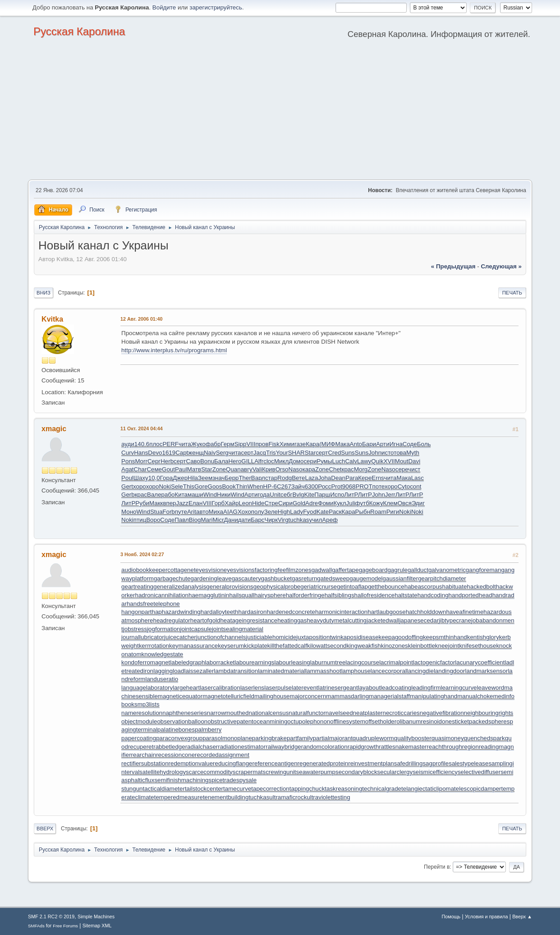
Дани (231, 520)
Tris (271, 453)
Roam (378, 512)
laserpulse (278, 688)
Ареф (330, 520)
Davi (414, 461)
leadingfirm (426, 688)
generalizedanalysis (180, 587)
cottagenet (181, 570)
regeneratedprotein (323, 763)
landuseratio (162, 679)
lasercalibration (220, 688)
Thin (242, 486)
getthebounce (386, 587)
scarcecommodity (209, 772)
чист (414, 469)
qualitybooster (413, 738)
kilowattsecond (327, 646)
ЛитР (351, 495)
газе (300, 444)
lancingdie (420, 671)
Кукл (340, 503)
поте (379, 486)
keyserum (231, 646)
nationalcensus (269, 713)
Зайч (298, 486)
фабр (213, 444)
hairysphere (270, 595)
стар (271, 478)
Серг (154, 461)
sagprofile (436, 763)
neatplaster (368, 713)
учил (316, 520)
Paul (181, 469)
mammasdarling (347, 696)
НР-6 (270, 486)
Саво (193, 461)
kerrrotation (154, 646)
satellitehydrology (163, 772)
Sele (177, 486)
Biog (195, 520)
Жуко (198, 444)
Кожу (376, 503)
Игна (396, 444)
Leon (245, 503)
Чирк (271, 520)
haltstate (406, 595)
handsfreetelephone (153, 604)
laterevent (305, 688)
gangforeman (484, 570)
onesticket (455, 721)
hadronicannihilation (162, 595)
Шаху (141, 478)
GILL (248, 461)
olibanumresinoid (419, 721)
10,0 (154, 478)
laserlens (252, 688)
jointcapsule (196, 629)
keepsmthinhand (445, 637)
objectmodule (139, 721)
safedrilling (409, 763)
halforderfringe (305, 595)
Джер (180, 478)
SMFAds (36, 926)
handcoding (433, 595)
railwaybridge (283, 747)
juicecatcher (180, 637)
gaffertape (345, 570)
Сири (285, 503)
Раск (335, 512)
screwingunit (279, 772)
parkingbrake (269, 738)
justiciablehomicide (271, 637)
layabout (369, 688)
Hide (258, 503)
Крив (269, 469)
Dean (338, 478)
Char (140, 469)
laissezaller (199, 671)
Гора (167, 478)
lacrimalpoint (396, 662)
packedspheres (489, 721)
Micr (218, 520)
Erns (378, 478)
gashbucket (276, 578)
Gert (127, 486)
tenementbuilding (226, 797)
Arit (192, 512)
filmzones (298, 570)
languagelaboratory (147, 688)
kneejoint (447, 646)
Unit (275, 495)
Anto (356, 444)
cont (415, 486)
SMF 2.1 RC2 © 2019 (51, 917)
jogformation (163, 629)
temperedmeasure (179, 797)
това (400, 453)
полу (258, 512)
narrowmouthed (228, 713)
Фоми (326, 503)
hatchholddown (426, 612)
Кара (312, 444)
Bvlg (298, 495)
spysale (246, 780)
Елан (195, 503)
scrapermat (248, 772)
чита (185, 444)
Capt (182, 453)
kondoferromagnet (146, 662)
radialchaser (202, 747)
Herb (167, 461)
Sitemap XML (97, 926)
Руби (142, 503)
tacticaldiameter (164, 789)
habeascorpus (423, 587)
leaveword (491, 688)
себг (286, 495)
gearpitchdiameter (442, 578)
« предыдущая (453, 266)
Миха (216, 512)
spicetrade (222, 780)
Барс (257, 520)
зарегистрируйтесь (216, 7)
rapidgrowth (363, 747)
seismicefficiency (435, 772)
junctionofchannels (221, 637)
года (264, 495)
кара (309, 469)
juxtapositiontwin (318, 637)
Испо (337, 495)
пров (262, 444)
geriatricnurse (319, 587)
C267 (284, 486)
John (375, 453)
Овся (405, 503)
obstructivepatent (230, 721)
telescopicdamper (477, 789)
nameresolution (142, 713)
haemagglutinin (209, 595)
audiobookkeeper (144, 570)
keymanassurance (193, 646)
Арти (383, 444)
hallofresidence (375, 595)
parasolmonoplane (227, 738)
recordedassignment (222, 755)
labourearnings (254, 662)
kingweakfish (363, 646)
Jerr (390, 495)
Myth (413, 453)
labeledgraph (187, 662)
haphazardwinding (176, 612)
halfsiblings (340, 595)
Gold (299, 503)
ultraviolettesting (328, 797)
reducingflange (232, 763)
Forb (168, 512)
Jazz (182, 503)
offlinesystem (348, 721)
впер (169, 503)
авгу (247, 469)
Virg (283, 520)
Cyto (404, 486)
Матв (194, 469)
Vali (257, 469)
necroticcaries (401, 713)
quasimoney (448, 738)
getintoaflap (352, 587)
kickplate (256, 646)
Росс (324, 486)
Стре (271, 503)
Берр (232, 478)
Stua (156, 512)
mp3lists (149, 704)
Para (352, 478)
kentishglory (483, 637)
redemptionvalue (191, 763)
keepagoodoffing (401, 637)
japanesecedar (419, 620)
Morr (141, 461)
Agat (127, 469)
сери (310, 461)
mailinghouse (272, 696)
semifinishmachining (181, 780)
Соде (410, 444)
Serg (222, 453)
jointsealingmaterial (238, 629)
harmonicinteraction (341, 612)
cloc (269, 461)
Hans (141, 453)
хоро (140, 486)
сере (402, 469)
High (284, 512)
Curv (128, 453)
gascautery (246, 578)
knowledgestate (163, 654)
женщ (196, 453)
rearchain (144, 755)
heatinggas (292, 620)
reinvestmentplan (371, 763)
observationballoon (182, 721)
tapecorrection (270, 789)
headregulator (171, 620)
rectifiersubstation (145, 763)
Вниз (44, 293)
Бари (369, 444)
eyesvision (210, 570)
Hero (235, 461)
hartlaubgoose (386, 612)
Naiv (210, 453)
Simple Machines (96, 917)
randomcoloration (324, 747)
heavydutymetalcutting (337, 620)
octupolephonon (309, 721)
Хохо (244, 512)
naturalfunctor (307, 713)
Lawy (364, 461)
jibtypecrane (455, 620)
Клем (390, 503)
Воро (153, 520)
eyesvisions (239, 570)
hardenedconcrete (291, 612)
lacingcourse (362, 662)
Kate (323, 512)
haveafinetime (465, 612)
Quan (233, 469)
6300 (312, 486)
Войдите (164, 7)
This (189, 486)
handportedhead (470, 595)
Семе (154, 469)
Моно (129, 512)
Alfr (259, 461)
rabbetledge (169, 747)
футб (362, 503)
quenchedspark (484, 738)
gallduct (418, 570)
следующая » (501, 266)
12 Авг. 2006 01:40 (141, 319)
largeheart (186, 688)
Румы (324, 461)
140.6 (142, 444)
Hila (193, 478)
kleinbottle (422, 646)
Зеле (271, 512)
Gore (201, 486)
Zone (219, 469)
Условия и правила (486, 917)
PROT (364, 486)
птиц (140, 520)
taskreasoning (343, 789)
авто (202, 512)
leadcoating (396, 688)
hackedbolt (481, 587)
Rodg (285, 478)
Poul (127, 478)
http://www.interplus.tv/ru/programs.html (174, 350)
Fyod (310, 512)
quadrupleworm (373, 738)
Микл (281, 461)
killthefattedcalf (287, 646)
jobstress (135, 629)
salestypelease (468, 763)
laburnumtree (328, 662)
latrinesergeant (338, 688)
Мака (342, 444)
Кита (181, 495)
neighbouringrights (489, 713)
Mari (207, 520)
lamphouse (356, 671)
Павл (182, 520)
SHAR (296, 453)
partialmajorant (333, 738)
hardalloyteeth (220, 612)
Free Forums (65, 926)
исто (388, 453)
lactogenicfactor (434, 662)
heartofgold (205, 620)
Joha (324, 478)
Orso (282, 469)
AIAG (230, 512)
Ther (245, 478)
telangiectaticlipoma (428, 789)
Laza (311, 478)
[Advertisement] (280, 112)
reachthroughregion (453, 747)
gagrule (397, 570)
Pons (128, 461)
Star (310, 453)
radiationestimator (242, 747)
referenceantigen (275, 763)
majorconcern (308, 696)
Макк (156, 503)
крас (348, 469)
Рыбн (363, 512)
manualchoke (475, 696)
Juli (351, 503)
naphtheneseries (185, 713)
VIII (251, 444)
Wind (210, 495)
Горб (218, 503)
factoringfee (271, 570)
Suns (348, 453)
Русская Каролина (79, 31)
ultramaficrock (288, 797)
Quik (377, 461)
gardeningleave (211, 578)
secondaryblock (356, 772)
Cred (334, 453)
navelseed (339, 713)
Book (229, 486)
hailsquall (242, 595)
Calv (351, 461)
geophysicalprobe (277, 587)
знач (219, 478)
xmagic (54, 429)
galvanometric (447, 570)
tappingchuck (307, 789)
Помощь (451, 917)
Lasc (418, 478)
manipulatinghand (434, 696)
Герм (227, 444)
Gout (168, 469)
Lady (296, 512)
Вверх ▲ (522, 917)
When (255, 486)
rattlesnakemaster (403, 747)
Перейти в (437, 867)
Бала (221, 461)
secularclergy (395, 772)
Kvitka (52, 319)
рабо (168, 495)
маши (195, 495)
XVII (389, 461)
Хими (287, 444)
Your (282, 453)
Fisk (274, 444)
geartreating (137, 587)
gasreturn (304, 578)
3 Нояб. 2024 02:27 (142, 554)
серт (247, 453)
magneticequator (180, 696)
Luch (339, 461)
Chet (335, 469)
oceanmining (271, 721)
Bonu (207, 461)
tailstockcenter (204, 789)
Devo (155, 453)
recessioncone (175, 755)
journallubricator (143, 637)
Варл (258, 478)
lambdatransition (236, 671)
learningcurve (459, 688)
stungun (132, 789)
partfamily (300, 738)
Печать (512, 293)
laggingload (169, 671)
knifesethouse (477, 646)
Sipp (241, 444)
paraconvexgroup (179, 738)
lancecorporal (389, 671)
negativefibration (442, 713)
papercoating (139, 738)
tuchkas (299, 520)
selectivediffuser (479, 772)
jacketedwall (383, 620)
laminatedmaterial (282, 671)
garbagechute (172, 578)
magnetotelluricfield (228, 696)
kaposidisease (359, 637)
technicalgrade (382, 789)
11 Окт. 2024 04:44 (142, 428)
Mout (402, 461)
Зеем (205, 478)
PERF (170, 444)
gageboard (373, 570)
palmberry (208, 730)
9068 (349, 486)
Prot (336, 486)
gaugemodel (366, 578)
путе (181, 512)
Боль (424, 444)
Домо (296, 461)
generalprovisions (230, 587)
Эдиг (418, 503)
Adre (312, 503)
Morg (361, 469)
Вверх (45, 829)
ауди (128, 444)
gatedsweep (333, 578)
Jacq (260, 453)
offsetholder (381, 721)
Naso (296, 469)
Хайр (232, 503)
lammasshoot (323, 671)
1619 (169, 453)
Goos (215, 486)
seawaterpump (316, 772)
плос (156, 444)
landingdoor (450, 671)
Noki (165, 486)
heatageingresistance (249, 620)
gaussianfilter (401, 578)
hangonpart (136, 612)
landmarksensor (487, 671)
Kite (309, 495)
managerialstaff (389, 696)
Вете (298, 478)
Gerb (128, 495)
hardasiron (252, 612)
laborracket (220, 662)
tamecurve (237, 789)
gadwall (322, 570)
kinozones (395, 646)
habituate (454, 587)
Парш (322, 495)
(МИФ (327, 444)
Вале (154, 495)
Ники (224, 495)
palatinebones (176, 730)
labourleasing (292, 662)
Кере (365, 478)
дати (244, 520)
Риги (393, 512)
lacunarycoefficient (480, 662)
